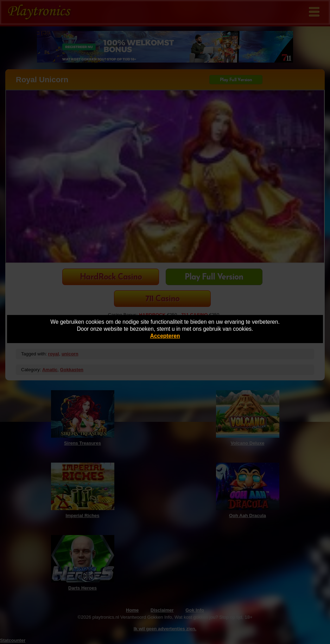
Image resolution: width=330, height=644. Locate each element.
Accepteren (165, 336)
